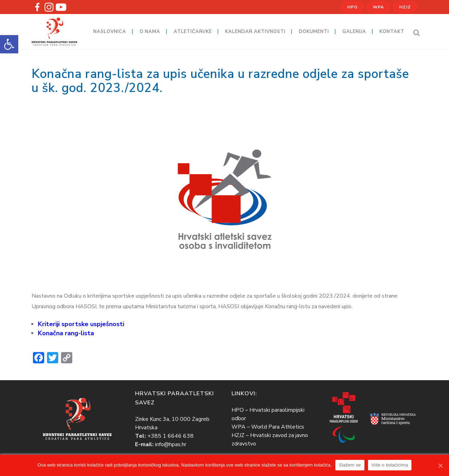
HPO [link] (353, 7)
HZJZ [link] (405, 7)
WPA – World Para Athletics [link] (268, 427)
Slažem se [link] (350, 465)
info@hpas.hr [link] (171, 444)
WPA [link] (378, 7)
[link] (9, 44)
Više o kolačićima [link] (390, 465)
